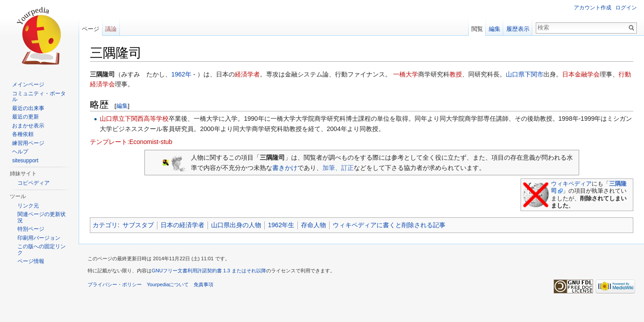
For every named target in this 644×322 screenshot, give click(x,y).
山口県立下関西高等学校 (134, 119)
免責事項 (203, 284)
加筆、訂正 (338, 168)
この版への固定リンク (42, 250)
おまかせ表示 (28, 126)
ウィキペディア (571, 184)
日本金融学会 (581, 74)
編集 (122, 106)
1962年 (181, 74)
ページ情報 (31, 261)
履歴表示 (518, 29)
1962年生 (281, 225)
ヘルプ (20, 152)
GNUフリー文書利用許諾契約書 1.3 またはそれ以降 (209, 271)
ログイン (626, 8)
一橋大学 (406, 74)
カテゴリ (105, 225)
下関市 (534, 74)
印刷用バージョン (39, 238)
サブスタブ (138, 225)
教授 (456, 74)
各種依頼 (23, 134)
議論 (111, 29)
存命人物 (314, 225)
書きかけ (285, 168)
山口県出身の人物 (236, 225)
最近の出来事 (28, 108)
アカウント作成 (593, 8)
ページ (91, 29)
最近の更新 (25, 117)
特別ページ (31, 229)
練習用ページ (28, 143)
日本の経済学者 (182, 225)
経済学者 (247, 74)
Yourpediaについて (168, 284)
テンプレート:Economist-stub (131, 142)
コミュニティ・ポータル (39, 97)
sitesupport (25, 161)
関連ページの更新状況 (42, 217)
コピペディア (34, 183)
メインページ (28, 85)
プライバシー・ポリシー (115, 284)
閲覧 (477, 29)
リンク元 (28, 206)
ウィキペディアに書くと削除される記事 (389, 225)
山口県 (515, 74)
